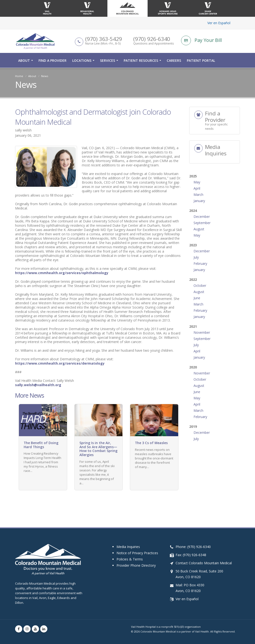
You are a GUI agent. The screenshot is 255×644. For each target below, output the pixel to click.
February (200, 263)
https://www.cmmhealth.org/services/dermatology (60, 363)
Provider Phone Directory (136, 565)
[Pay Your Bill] (211, 41)
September (202, 223)
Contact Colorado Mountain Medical (204, 563)
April (197, 188)
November (202, 332)
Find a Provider (53, 61)
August (199, 229)
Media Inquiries (128, 547)
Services (108, 61)
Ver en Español (219, 23)
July (196, 257)
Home (19, 76)
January (199, 201)
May (197, 182)
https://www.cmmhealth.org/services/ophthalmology (62, 273)
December (202, 217)
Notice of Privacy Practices (137, 553)
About (24, 61)
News (45, 76)
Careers (174, 61)
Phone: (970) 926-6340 (193, 547)
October (200, 285)
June (197, 298)
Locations (82, 61)
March (198, 195)
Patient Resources (141, 61)
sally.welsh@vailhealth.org (38, 385)
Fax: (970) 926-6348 (191, 555)
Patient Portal (201, 61)
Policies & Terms (130, 559)
